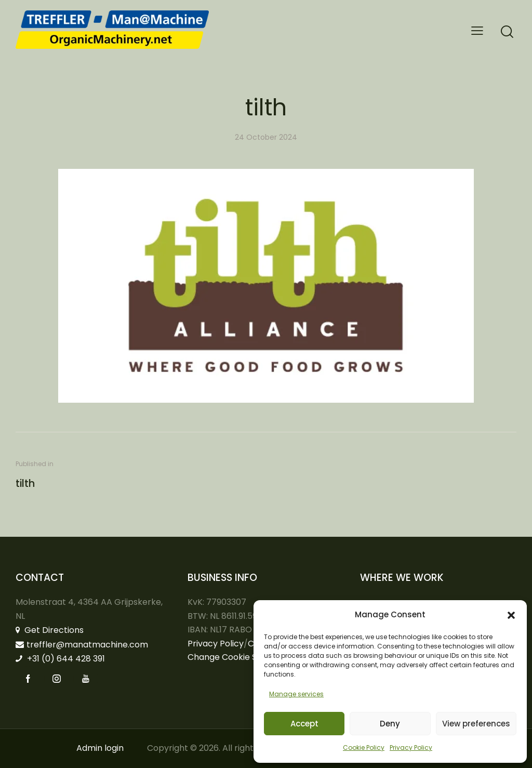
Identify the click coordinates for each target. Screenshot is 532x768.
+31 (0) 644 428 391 (60, 659)
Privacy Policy (411, 747)
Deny (390, 724)
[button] (511, 615)
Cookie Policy (364, 747)
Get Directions (50, 630)
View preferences (476, 724)
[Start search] (507, 32)
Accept (304, 724)
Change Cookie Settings (236, 657)
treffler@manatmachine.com (82, 645)
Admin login (100, 748)
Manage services (296, 694)
